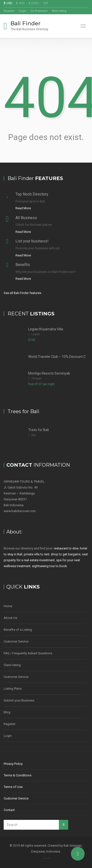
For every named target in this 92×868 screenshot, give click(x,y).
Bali (34, 435)
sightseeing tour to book (49, 566)
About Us (10, 618)
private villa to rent (37, 554)
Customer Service (16, 641)
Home (8, 606)
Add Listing (59, 11)
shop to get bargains (66, 554)
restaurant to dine (66, 548)
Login (23, 11)
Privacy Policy (13, 764)
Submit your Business (19, 700)
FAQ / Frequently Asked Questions (28, 653)
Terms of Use (13, 787)
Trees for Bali (39, 430)
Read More (23, 208)
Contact (9, 810)
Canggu (36, 378)
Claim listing (12, 665)
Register (9, 11)
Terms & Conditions (18, 775)
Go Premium (39, 11)
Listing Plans (13, 689)
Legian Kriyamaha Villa (46, 329)
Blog (7, 712)
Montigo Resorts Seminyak (49, 373)
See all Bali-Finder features (22, 293)
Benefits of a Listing (18, 630)
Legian (36, 334)
